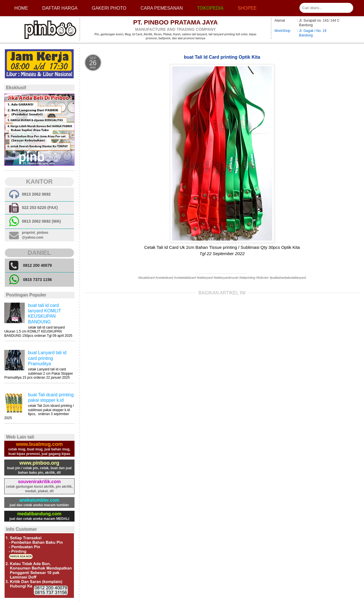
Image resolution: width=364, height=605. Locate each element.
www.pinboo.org (39, 463)
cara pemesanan (162, 8)
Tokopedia (210, 8)
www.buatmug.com (39, 444)
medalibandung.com (40, 514)
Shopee (247, 8)
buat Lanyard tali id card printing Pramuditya (47, 358)
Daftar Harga (60, 8)
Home (21, 8)
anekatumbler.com (39, 500)
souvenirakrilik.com (39, 482)
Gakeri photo (109, 8)
